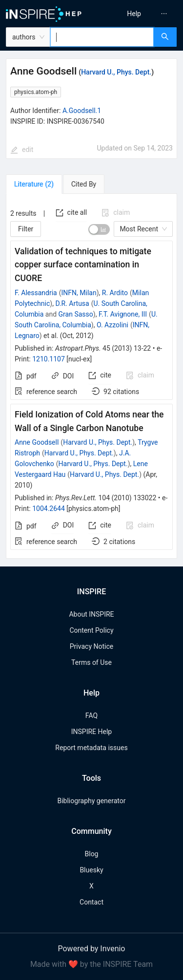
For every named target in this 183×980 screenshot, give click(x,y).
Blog (92, 854)
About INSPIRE (91, 614)
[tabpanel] (91, 376)
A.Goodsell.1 (82, 111)
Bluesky (91, 870)
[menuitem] (134, 14)
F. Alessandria (36, 293)
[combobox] (102, 37)
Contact (91, 902)
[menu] (139, 14)
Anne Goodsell (37, 442)
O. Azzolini (112, 325)
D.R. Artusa (72, 303)
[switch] (99, 229)
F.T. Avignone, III (123, 314)
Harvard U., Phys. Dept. (116, 72)
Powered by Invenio (92, 949)
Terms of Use (91, 662)
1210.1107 (49, 359)
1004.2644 (49, 509)
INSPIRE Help (91, 732)
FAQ (91, 716)
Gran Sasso (76, 314)
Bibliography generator (91, 801)
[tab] (34, 184)
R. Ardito (115, 293)
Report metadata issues (91, 748)
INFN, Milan (79, 293)
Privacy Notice (91, 646)
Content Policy (91, 630)
